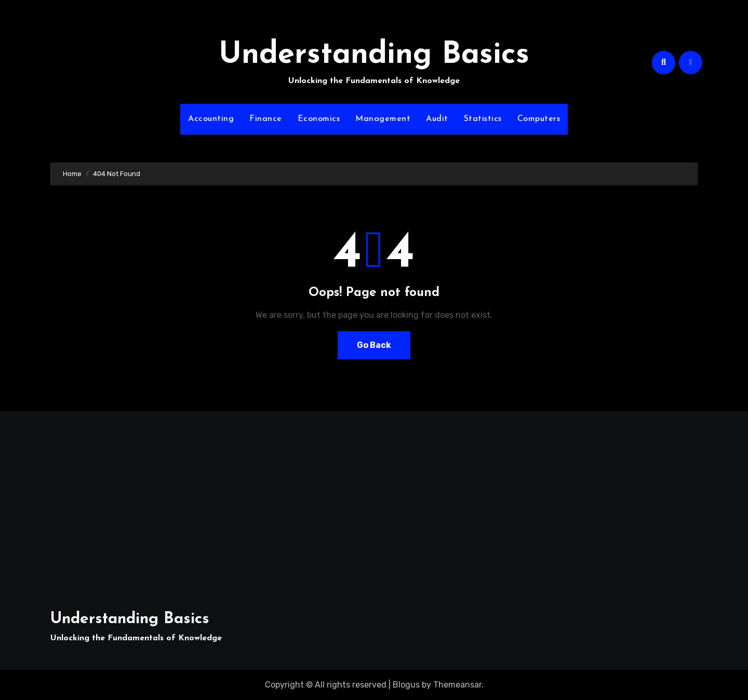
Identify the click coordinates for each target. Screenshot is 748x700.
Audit (437, 119)
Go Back (374, 345)
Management (383, 119)
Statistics (483, 119)
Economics (319, 119)
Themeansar (457, 685)
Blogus (406, 685)
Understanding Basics (374, 55)
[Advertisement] (156, 505)
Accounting (211, 119)
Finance (266, 119)
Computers (539, 119)
